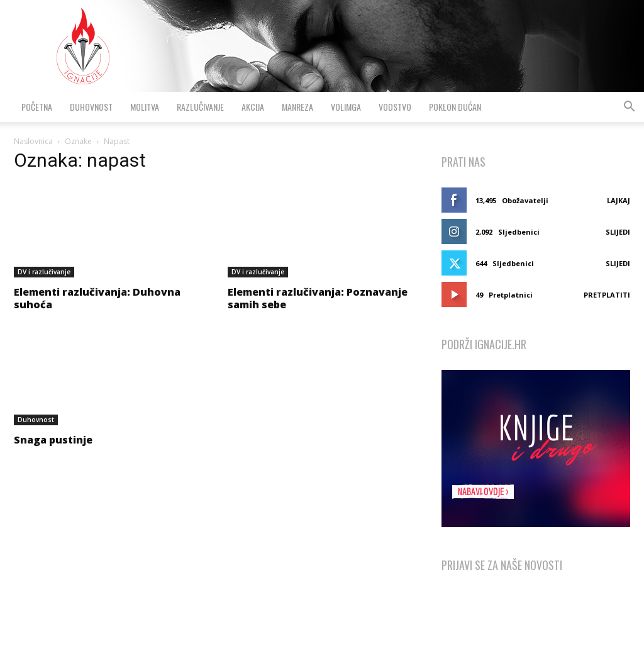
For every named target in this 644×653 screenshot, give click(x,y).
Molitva (145, 107)
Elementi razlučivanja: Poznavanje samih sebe (318, 298)
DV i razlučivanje (44, 272)
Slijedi (618, 232)
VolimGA (346, 107)
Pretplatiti (607, 295)
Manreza (297, 107)
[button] (629, 108)
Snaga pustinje (53, 440)
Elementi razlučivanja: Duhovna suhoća (97, 298)
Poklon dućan (455, 107)
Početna (37, 107)
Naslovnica (33, 141)
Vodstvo (395, 107)
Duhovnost (91, 107)
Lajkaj (619, 200)
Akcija (253, 107)
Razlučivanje (200, 107)
